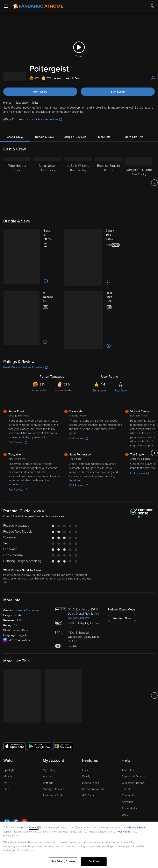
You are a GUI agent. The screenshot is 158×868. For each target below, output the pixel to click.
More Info (104, 137)
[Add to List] (153, 78)
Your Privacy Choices (60, 793)
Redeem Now (122, 568)
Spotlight (9, 720)
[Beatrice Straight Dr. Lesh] (108, 183)
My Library (49, 720)
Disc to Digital (91, 733)
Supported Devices (134, 726)
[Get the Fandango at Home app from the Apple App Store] (15, 696)
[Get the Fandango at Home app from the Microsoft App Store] (63, 696)
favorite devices (50, 119)
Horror (19, 560)
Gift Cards (88, 745)
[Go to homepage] (38, 6)
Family (86, 726)
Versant (34, 828)
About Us (128, 720)
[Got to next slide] (154, 183)
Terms (79, 828)
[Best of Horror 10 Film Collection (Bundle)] (45, 235)
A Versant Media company (37, 783)
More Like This (134, 137)
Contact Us (129, 745)
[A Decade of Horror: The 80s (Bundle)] (45, 272)
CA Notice (81, 793)
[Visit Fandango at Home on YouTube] (24, 773)
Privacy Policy (29, 793)
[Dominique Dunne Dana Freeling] (139, 183)
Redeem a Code (53, 745)
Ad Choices (10, 793)
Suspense (32, 560)
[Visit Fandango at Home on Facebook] (16, 773)
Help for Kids (124, 793)
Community (99, 340)
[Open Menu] (6, 6)
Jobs (125, 764)
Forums (126, 739)
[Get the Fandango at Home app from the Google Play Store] (39, 696)
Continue (94, 861)
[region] (79, 845)
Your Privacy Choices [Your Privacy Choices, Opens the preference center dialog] (63, 861)
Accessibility (129, 758)
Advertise (128, 752)
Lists (85, 720)
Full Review (18, 392)
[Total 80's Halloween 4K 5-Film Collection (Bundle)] (106, 272)
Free (6, 739)
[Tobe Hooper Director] (17, 183)
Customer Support (133, 733)
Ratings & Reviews (74, 137)
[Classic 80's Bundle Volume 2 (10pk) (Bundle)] (106, 235)
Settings (48, 733)
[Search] (152, 6)
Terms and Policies (102, 793)
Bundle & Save (45, 137)
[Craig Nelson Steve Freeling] (48, 183)
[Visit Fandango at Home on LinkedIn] (7, 773)
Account (48, 726)
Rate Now (121, 340)
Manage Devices (53, 739)
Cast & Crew (15, 137)
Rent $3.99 (40, 92)
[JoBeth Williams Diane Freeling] (78, 183)
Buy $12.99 (118, 92)
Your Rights (124, 832)
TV (5, 733)
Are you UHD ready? (83, 565)
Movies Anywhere (94, 739)
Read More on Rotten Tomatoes (26, 317)
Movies (8, 726)
